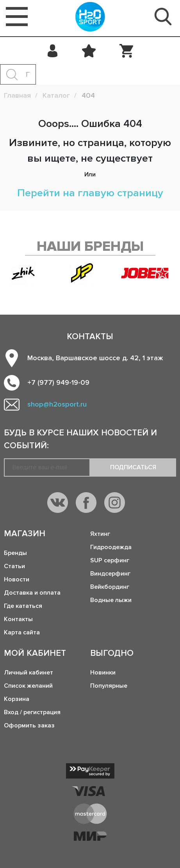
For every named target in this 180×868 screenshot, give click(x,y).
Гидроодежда (111, 547)
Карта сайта (22, 632)
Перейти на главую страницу (90, 193)
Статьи (14, 566)
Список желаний (28, 686)
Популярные (109, 686)
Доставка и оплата (32, 593)
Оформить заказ (29, 725)
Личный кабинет (29, 673)
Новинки (103, 673)
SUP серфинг (110, 560)
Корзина (17, 699)
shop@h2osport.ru (57, 404)
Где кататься (23, 606)
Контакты (18, 619)
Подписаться (133, 467)
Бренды (15, 553)
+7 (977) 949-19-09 (58, 382)
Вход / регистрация (32, 712)
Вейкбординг (110, 587)
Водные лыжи (111, 600)
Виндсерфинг (110, 574)
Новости (17, 579)
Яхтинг (100, 534)
